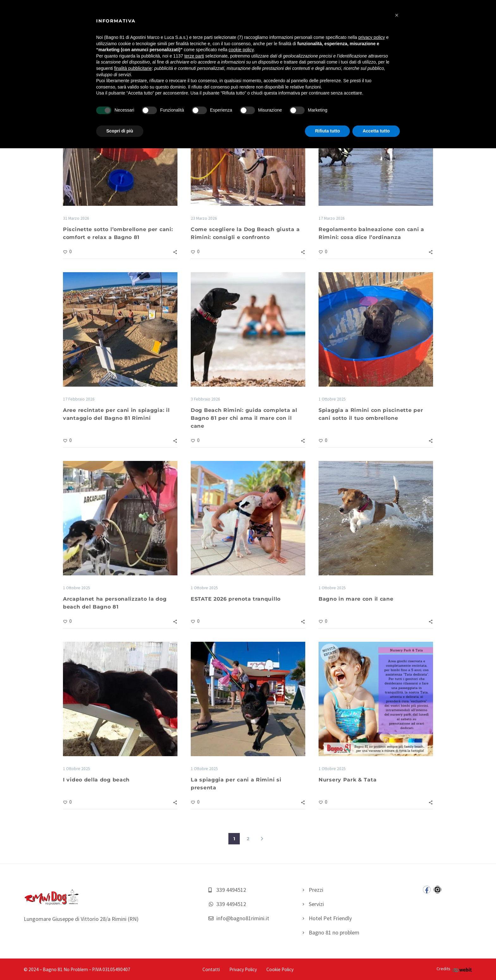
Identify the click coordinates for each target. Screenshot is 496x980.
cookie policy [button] (241, 50)
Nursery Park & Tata (347, 780)
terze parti (194, 56)
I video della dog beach (96, 780)
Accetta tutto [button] (376, 131)
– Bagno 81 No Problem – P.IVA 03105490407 (85, 969)
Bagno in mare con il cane (356, 599)
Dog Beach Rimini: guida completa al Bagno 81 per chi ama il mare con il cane (244, 418)
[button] (397, 15)
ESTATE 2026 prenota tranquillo (236, 599)
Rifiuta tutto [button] (328, 131)
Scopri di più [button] (120, 131)
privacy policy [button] (372, 37)
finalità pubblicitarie (133, 68)
